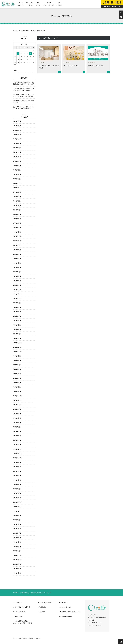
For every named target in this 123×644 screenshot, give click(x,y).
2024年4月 (17, 219)
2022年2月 (17, 334)
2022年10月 (17, 298)
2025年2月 (17, 174)
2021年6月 (17, 369)
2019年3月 (17, 489)
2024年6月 (17, 210)
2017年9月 (17, 569)
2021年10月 (17, 352)
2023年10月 (17, 245)
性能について (19, 616)
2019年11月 (17, 453)
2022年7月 (17, 312)
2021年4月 (17, 378)
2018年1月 (17, 551)
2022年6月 (17, 316)
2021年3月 (17, 383)
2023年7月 (17, 259)
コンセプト (18, 602)
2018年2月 (17, 547)
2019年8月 (17, 467)
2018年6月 (17, 529)
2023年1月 (17, 285)
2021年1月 (17, 391)
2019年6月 (17, 476)
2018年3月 (17, 542)
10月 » (15, 71)
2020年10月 (17, 405)
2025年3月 (17, 170)
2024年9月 (17, 197)
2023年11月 (17, 241)
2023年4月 (17, 272)
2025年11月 (17, 135)
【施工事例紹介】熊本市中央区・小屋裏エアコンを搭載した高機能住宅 (24, 89)
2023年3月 (17, 276)
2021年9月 (17, 356)
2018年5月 (17, 533)
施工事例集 (43, 607)
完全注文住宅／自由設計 (22, 607)
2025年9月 (17, 143)
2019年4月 (17, 484)
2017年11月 (17, 560)
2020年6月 (17, 422)
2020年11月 (17, 400)
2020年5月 (17, 427)
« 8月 (15, 65)
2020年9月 (17, 409)
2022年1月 (17, 338)
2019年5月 (17, 480)
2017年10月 (18, 564)
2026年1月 (17, 126)
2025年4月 (17, 166)
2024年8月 (17, 201)
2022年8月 (17, 307)
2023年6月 (17, 263)
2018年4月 (17, 538)
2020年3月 (17, 436)
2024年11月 (17, 188)
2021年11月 (17, 347)
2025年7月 (17, 152)
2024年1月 (17, 232)
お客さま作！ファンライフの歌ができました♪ (24, 102)
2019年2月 (17, 493)
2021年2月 (17, 387)
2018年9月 (17, 516)
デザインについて (20, 612)
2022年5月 (17, 321)
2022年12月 (17, 290)
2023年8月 (17, 254)
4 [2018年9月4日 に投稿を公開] (18, 53)
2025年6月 (17, 157)
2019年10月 (17, 458)
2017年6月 (17, 573)
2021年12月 (17, 343)
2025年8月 (17, 148)
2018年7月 (17, 524)
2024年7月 (17, 205)
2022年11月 (17, 294)
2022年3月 (17, 329)
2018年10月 (17, 511)
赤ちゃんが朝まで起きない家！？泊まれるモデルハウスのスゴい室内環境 (24, 95)
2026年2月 (17, 121)
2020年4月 (17, 431)
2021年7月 (17, 365)
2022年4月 (17, 325)
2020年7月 (17, 418)
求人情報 (42, 612)
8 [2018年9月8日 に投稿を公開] (30, 53)
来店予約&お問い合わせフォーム (70, 612)
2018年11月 (17, 507)
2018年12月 (17, 502)
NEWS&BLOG (65, 602)
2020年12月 (17, 396)
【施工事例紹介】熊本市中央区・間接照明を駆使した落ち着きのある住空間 (24, 83)
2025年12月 (17, 130)
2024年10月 (17, 192)
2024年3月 (17, 223)
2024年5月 (17, 214)
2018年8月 (17, 520)
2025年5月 (17, 161)
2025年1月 (17, 179)
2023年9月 (17, 250)
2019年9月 (17, 462)
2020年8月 (17, 414)
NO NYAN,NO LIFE (45, 602)
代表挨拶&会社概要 (66, 616)
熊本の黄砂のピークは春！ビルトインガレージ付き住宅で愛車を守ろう (24, 108)
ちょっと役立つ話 (66, 607)
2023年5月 (17, 267)
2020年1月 (17, 445)
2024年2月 (17, 228)
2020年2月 (17, 440)
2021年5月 (17, 374)
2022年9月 (17, 303)
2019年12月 (17, 449)
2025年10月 (17, 139)
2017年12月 (17, 555)
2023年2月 (17, 281)
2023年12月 (17, 236)
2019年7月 (17, 471)
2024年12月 (17, 183)
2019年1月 (17, 498)
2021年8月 (17, 360)
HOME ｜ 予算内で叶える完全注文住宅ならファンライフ (32, 593)
